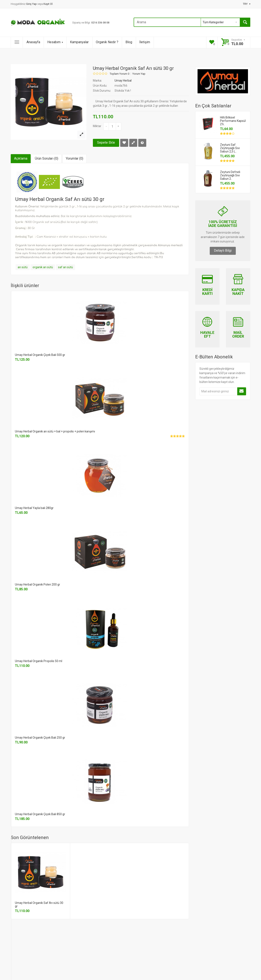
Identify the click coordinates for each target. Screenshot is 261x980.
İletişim (145, 42)
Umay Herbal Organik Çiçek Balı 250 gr (40, 738)
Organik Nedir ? (107, 42)
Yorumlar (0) (74, 158)
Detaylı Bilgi (223, 251)
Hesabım (55, 42)
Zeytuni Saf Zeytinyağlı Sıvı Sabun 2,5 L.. (230, 148)
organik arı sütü (43, 267)
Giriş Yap (32, 4)
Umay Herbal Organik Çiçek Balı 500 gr (40, 355)
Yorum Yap (139, 74)
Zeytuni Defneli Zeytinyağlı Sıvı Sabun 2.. (230, 175)
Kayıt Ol (48, 4)
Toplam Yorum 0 (119, 74)
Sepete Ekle (106, 143)
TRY (247, 4)
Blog (129, 42)
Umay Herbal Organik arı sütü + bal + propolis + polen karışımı (55, 431)
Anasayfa (33, 42)
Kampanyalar (79, 42)
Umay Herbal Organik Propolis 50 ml (39, 661)
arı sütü (23, 267)
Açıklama (21, 158)
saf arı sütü (65, 267)
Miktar (97, 126)
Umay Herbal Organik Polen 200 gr (38, 584)
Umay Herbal (123, 81)
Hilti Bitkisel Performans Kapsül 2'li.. (233, 121)
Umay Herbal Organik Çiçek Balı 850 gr (40, 814)
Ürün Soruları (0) (47, 158)
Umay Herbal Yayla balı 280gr (34, 508)
